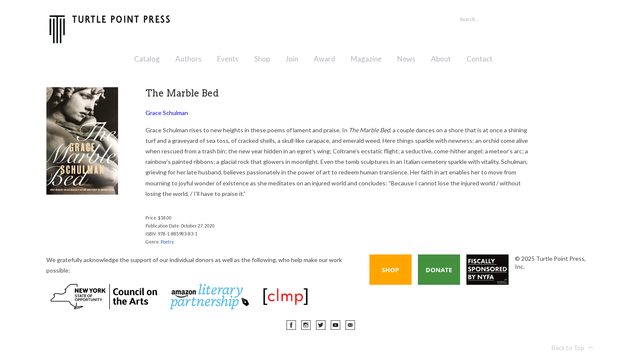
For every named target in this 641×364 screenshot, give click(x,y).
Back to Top (572, 348)
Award (325, 59)
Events (228, 59)
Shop (262, 59)
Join (292, 59)
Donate (439, 270)
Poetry (167, 242)
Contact (479, 59)
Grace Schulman (167, 113)
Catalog (147, 59)
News (406, 59)
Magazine (366, 59)
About (441, 59)
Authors (189, 59)
